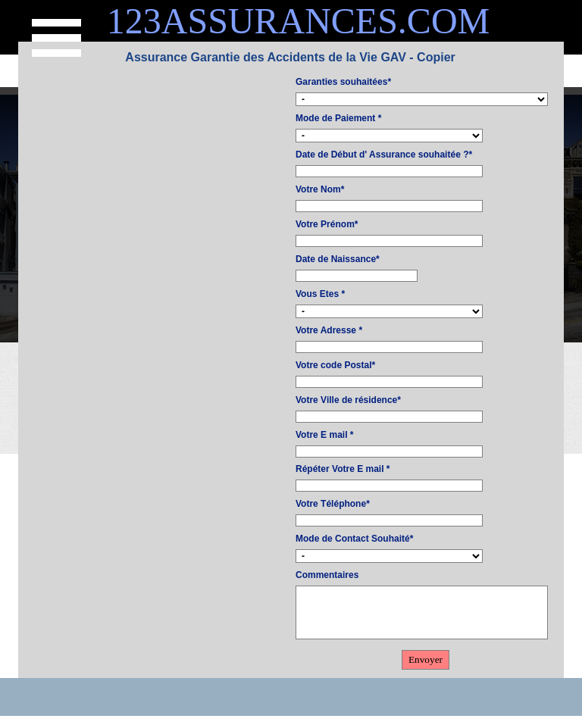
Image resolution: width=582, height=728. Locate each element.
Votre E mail (324, 435)
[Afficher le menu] (56, 38)
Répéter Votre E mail (343, 469)
